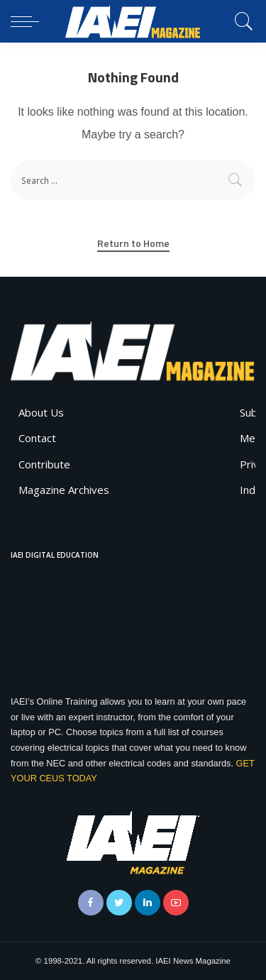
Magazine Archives (64, 490)
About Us (41, 412)
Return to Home (133, 243)
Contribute (44, 464)
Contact (37, 438)
